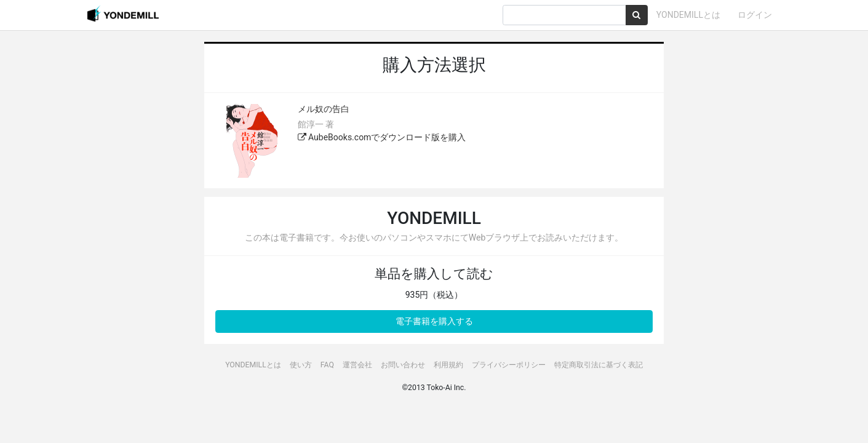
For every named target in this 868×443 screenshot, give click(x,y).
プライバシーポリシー (509, 365)
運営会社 (357, 365)
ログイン (755, 15)
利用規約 (448, 365)
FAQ (327, 365)
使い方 (301, 365)
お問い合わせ (403, 365)
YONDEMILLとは (688, 15)
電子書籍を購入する (434, 321)
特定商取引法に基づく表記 (599, 365)
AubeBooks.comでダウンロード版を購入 (382, 137)
